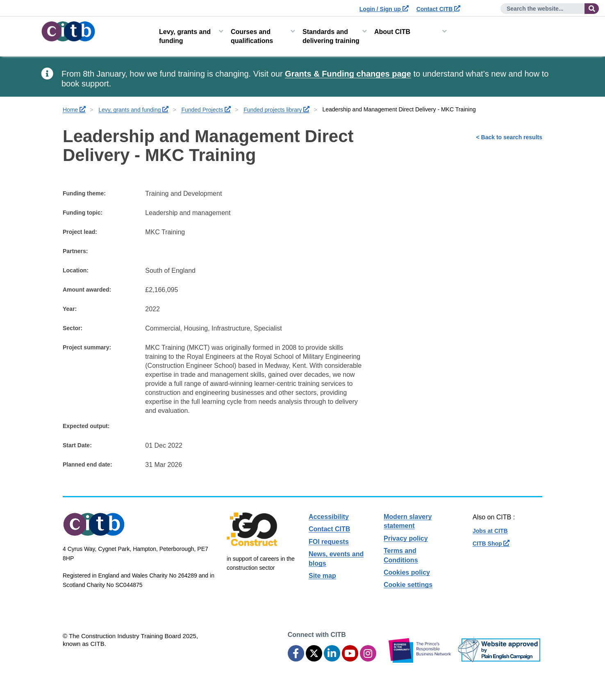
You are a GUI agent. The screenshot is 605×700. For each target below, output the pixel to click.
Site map (322, 576)
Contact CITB (439, 9)
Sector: (73, 328)
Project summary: (87, 347)
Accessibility (329, 517)
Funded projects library (276, 110)
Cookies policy (407, 572)
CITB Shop (491, 544)
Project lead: (80, 232)
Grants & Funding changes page (348, 74)
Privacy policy (406, 538)
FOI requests (329, 542)
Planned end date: (88, 464)
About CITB (392, 32)
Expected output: (86, 426)
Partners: (75, 251)
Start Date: (77, 445)
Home (74, 110)
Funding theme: (84, 193)
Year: (70, 309)
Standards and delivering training (331, 36)
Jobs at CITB (490, 531)
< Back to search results (509, 137)
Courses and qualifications (252, 36)
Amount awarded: (87, 290)
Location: (76, 270)
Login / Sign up (384, 9)
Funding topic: (83, 213)
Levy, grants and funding (185, 36)
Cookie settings (408, 585)
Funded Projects (206, 110)
